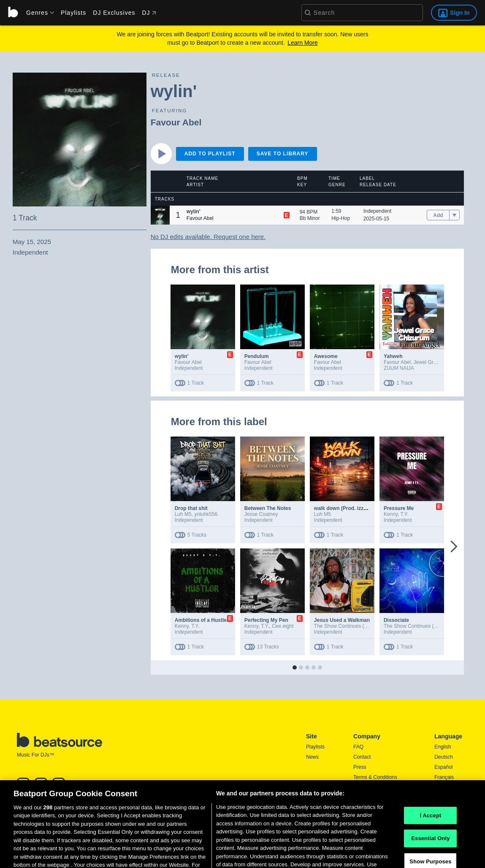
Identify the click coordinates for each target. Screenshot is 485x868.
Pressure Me (399, 508)
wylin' (182, 356)
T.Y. (404, 514)
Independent (378, 211)
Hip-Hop (341, 218)
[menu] (37, 13)
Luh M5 (183, 514)
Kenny (391, 514)
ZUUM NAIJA (399, 368)
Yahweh (393, 356)
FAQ (358, 747)
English (443, 747)
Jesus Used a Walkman (342, 620)
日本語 (442, 788)
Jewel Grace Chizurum (439, 362)
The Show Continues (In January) (352, 626)
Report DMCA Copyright (381, 797)
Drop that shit (191, 508)
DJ (149, 13)
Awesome (326, 356)
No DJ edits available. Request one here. (208, 237)
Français (444, 777)
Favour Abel (176, 122)
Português (446, 799)
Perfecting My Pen (266, 620)
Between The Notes (268, 508)
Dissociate (396, 620)
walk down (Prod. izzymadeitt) (350, 508)
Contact (362, 757)
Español (443, 767)
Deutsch (444, 757)
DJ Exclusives (114, 13)
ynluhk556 (206, 514)
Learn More (303, 43)
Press (360, 767)
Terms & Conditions (375, 777)
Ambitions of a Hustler (202, 620)
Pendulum (257, 356)
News (312, 757)
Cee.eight (283, 626)
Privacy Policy (369, 787)
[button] (160, 215)
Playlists (73, 13)
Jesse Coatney (261, 514)
